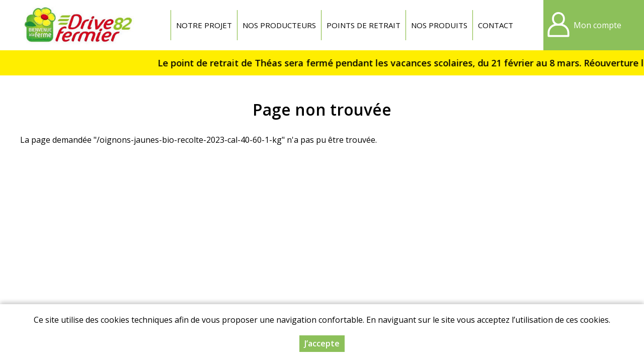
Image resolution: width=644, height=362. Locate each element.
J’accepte (322, 343)
